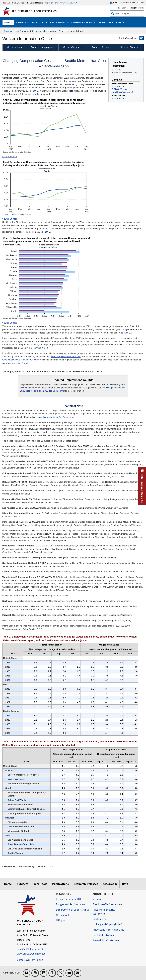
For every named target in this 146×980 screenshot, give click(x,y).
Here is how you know (64, 3)
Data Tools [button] (38, 22)
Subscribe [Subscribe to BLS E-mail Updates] (140, 8)
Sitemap (97, 899)
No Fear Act (63, 915)
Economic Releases (86, 884)
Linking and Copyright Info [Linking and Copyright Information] (108, 924)
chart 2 (35, 91)
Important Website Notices (108, 930)
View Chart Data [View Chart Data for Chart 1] (10, 157)
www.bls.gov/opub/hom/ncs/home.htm (55, 417)
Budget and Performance (70, 904)
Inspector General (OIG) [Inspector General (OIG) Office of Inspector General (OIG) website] (70, 899)
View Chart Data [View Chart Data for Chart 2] (10, 219)
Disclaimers (99, 919)
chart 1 (61, 84)
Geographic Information (44, 31)
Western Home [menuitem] (15, 47)
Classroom (110, 884)
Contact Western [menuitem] (130, 47)
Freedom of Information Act (109, 904)
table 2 (127, 333)
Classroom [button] (105, 22)
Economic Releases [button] (82, 22)
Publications (60, 884)
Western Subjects (72, 47)
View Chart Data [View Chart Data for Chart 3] (10, 323)
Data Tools (40, 884)
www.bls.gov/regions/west (122, 92)
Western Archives (101, 47)
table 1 (72, 84)
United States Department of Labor (127, 3)
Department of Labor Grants (72, 910)
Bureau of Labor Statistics (16, 31)
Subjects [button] (21, 22)
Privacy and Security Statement (104, 912)
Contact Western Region (30, 960)
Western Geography (42, 47)
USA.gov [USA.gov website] (61, 920)
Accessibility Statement (106, 940)
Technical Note (40, 348)
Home (8, 884)
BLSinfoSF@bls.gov (120, 89)
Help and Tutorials (103, 935)
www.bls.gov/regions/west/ (15, 363)
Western (63, 31)
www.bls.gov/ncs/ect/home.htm (66, 357)
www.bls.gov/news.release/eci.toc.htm (21, 360)
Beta (125, 884)
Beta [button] (119, 22)
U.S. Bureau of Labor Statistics (34, 11)
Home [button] (7, 22)
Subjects (23, 884)
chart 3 (47, 232)
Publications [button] (58, 22)
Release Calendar (126, 8)
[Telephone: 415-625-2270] (34, 949)
